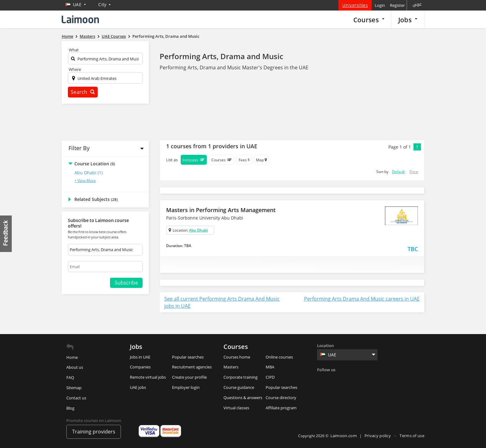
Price (414, 172)
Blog (70, 408)
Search (83, 92)
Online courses (279, 357)
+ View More (85, 181)
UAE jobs (138, 387)
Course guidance (239, 387)
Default (398, 172)
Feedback (6, 234)
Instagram (361, 379)
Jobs (408, 20)
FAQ (70, 377)
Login (380, 5)
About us (75, 367)
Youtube (373, 379)
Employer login (186, 387)
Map (261, 160)
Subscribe (126, 283)
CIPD (270, 377)
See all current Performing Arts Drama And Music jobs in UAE (222, 302)
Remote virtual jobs (148, 377)
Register (397, 5)
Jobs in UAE (140, 357)
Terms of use (412, 436)
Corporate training (241, 377)
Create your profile (189, 377)
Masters (231, 367)
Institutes (194, 160)
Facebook (323, 379)
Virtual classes (236, 408)
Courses (369, 20)
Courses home (237, 357)
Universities (355, 5)
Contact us (76, 398)
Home (72, 357)
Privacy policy (378, 436)
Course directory (281, 398)
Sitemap (74, 388)
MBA (270, 367)
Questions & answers (243, 398)
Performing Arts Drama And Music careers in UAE (362, 299)
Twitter (335, 379)
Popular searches (188, 357)
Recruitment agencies (192, 367)
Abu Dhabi (198, 230)
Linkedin (348, 379)
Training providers (94, 432)
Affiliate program (281, 408)
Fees (244, 160)
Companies (140, 367)
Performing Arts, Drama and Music (221, 56)
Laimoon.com (344, 436)
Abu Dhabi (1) (88, 173)
